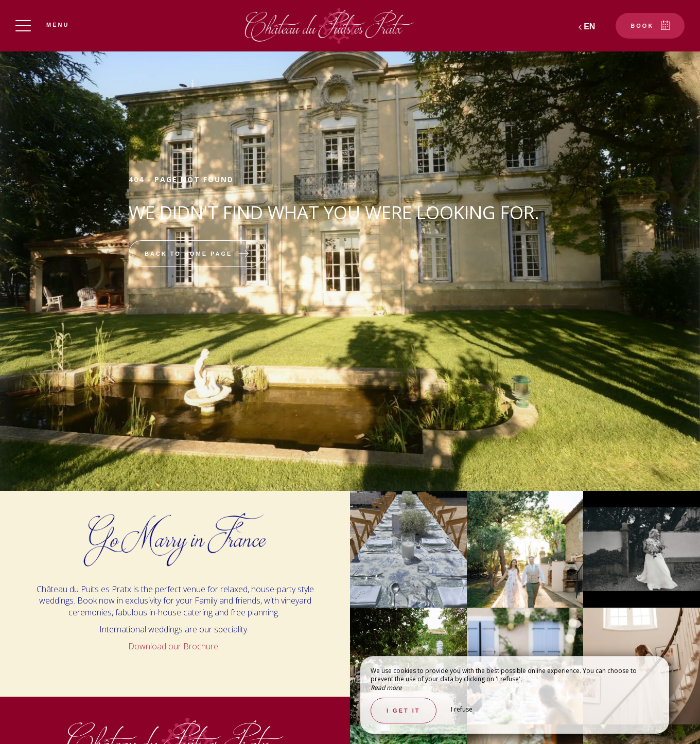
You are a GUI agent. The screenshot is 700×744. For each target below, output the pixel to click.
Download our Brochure (174, 646)
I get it (404, 711)
